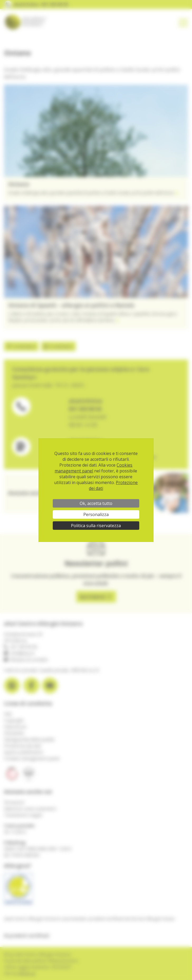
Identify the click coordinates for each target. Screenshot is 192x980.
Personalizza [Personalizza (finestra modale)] (96, 514)
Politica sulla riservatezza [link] (96, 526)
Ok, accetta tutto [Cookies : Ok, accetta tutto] (96, 503)
